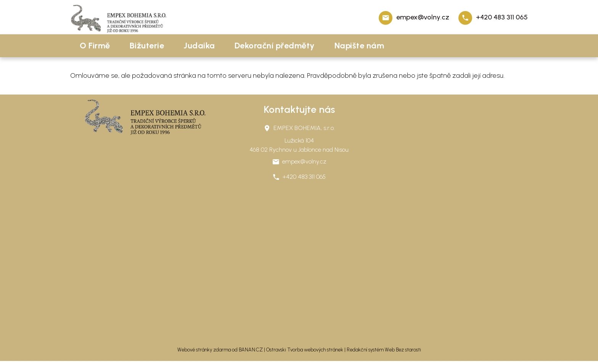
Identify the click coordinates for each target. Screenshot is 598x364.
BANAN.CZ (251, 350)
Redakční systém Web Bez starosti (384, 350)
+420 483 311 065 (502, 17)
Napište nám (359, 46)
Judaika (199, 46)
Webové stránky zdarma (204, 350)
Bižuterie (147, 46)
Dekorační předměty (275, 46)
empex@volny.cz (423, 17)
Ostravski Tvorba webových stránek (305, 350)
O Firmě (95, 46)
